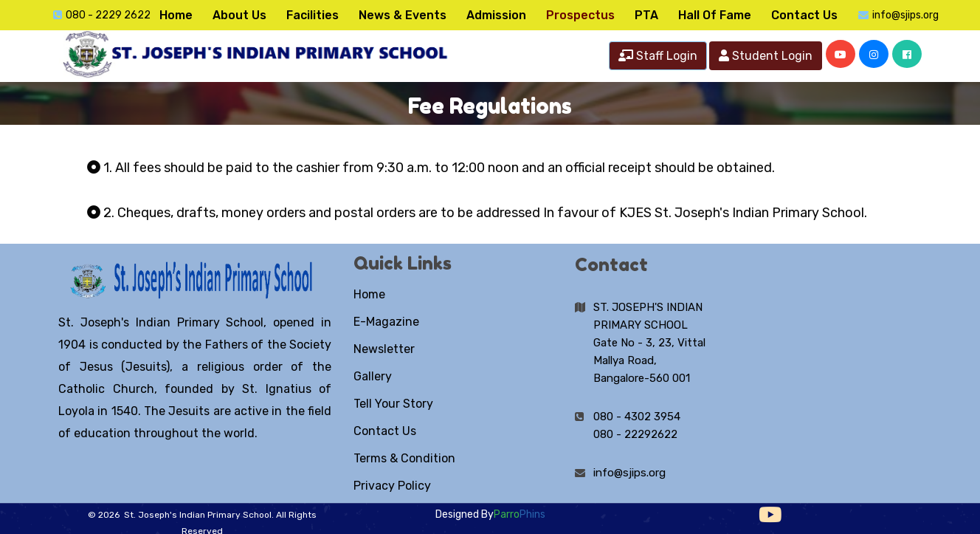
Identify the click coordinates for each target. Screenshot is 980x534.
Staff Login (658, 56)
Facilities (313, 15)
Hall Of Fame (715, 15)
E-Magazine (386, 322)
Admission (496, 15)
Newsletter (384, 349)
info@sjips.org (905, 15)
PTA (646, 15)
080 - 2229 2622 (108, 15)
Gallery (373, 376)
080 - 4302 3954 (637, 417)
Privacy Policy (392, 486)
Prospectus (580, 15)
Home (176, 15)
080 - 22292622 (635, 434)
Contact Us (804, 15)
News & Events (403, 15)
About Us (239, 15)
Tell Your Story (393, 404)
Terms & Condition (404, 458)
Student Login (766, 56)
